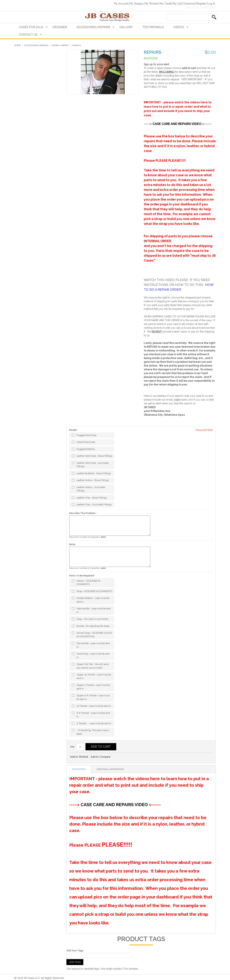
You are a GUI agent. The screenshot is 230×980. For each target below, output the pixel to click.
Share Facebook (125, 757)
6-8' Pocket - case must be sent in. (93, 715)
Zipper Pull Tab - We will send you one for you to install (93, 666)
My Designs (136, 4)
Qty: (73, 747)
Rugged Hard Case (86, 435)
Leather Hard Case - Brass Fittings (94, 456)
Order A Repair (60, 45)
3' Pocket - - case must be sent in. (94, 723)
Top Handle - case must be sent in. (93, 645)
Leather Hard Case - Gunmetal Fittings (93, 465)
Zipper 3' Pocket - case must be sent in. (93, 687)
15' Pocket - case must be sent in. (94, 706)
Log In (211, 4)
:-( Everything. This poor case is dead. (93, 732)
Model (73, 430)
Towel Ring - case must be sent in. (93, 656)
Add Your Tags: (75, 951)
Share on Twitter (132, 757)
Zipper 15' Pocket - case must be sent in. (94, 676)
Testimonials (153, 27)
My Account (121, 4)
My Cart (177, 4)
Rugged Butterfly (86, 449)
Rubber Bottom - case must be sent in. (93, 600)
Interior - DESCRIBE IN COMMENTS (88, 583)
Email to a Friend (118, 757)
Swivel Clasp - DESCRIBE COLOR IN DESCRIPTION (94, 635)
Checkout (189, 4)
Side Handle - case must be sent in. (94, 610)
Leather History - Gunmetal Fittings (91, 489)
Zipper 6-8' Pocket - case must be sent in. (93, 697)
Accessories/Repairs (93, 27)
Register (201, 4)
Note (72, 544)
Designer (60, 27)
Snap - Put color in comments (92, 619)
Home (17, 45)
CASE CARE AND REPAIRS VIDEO (177, 124)
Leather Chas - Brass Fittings (92, 498)
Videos (179, 27)
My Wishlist (152, 4)
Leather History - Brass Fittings (93, 480)
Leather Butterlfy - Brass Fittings (94, 473)
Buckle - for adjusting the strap (93, 626)
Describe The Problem (82, 513)
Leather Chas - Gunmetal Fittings (94, 504)
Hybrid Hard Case (86, 442)
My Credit (166, 4)
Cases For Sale (31, 27)
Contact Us (28, 35)
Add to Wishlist (79, 757)
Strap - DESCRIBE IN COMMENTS (94, 591)
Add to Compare (101, 757)
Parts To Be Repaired (82, 576)
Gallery (126, 27)
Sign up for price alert (156, 64)
